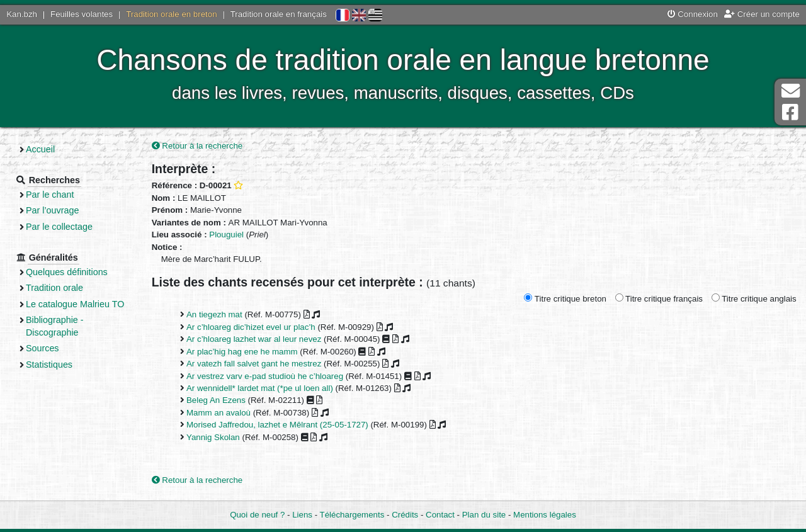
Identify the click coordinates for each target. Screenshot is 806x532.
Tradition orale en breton (171, 14)
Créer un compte (762, 14)
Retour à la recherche (197, 146)
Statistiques (49, 365)
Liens (302, 515)
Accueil (40, 149)
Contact (440, 515)
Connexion (693, 14)
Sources (43, 348)
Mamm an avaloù (219, 413)
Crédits (405, 515)
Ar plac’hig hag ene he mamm (242, 352)
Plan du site (484, 515)
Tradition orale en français (279, 14)
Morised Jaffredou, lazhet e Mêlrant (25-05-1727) (277, 425)
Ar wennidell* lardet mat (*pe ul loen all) (260, 388)
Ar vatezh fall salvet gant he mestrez (254, 364)
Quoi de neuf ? (257, 515)
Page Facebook (790, 112)
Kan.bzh (22, 14)
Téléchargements (352, 515)
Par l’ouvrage (52, 210)
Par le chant (50, 195)
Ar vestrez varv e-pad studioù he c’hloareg (265, 376)
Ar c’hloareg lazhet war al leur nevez (254, 339)
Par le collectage (59, 227)
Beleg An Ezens (216, 400)
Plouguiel (226, 235)
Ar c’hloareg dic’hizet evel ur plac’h (251, 327)
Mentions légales (545, 515)
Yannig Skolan (213, 437)
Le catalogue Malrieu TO (75, 304)
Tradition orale (54, 288)
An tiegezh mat (214, 314)
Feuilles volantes (82, 14)
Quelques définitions (67, 272)
